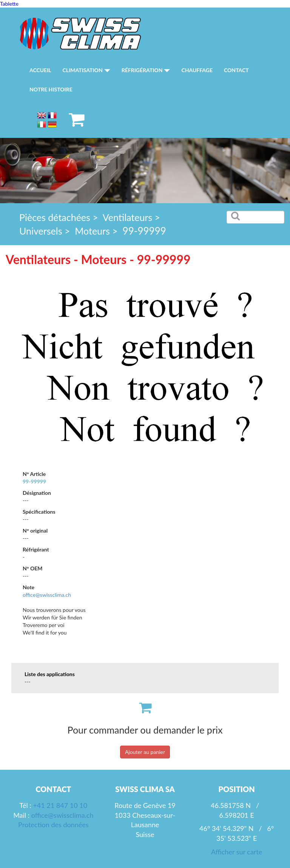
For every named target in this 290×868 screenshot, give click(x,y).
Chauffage (197, 70)
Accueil (40, 70)
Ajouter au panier (145, 752)
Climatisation (86, 70)
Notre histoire (51, 89)
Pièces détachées (55, 217)
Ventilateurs (127, 217)
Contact (236, 70)
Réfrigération (146, 70)
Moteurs (92, 231)
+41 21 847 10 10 (60, 805)
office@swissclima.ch (47, 595)
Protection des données (53, 825)
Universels (41, 231)
